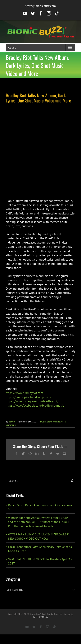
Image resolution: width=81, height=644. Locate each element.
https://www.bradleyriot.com (24, 393)
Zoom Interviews (55, 422)
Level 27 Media (41, 617)
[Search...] (38, 481)
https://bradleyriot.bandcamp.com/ (29, 397)
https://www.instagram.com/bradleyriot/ (32, 401)
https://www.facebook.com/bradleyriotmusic (35, 405)
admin (12, 422)
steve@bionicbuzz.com (40, 6)
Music (43, 422)
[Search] (72, 481)
